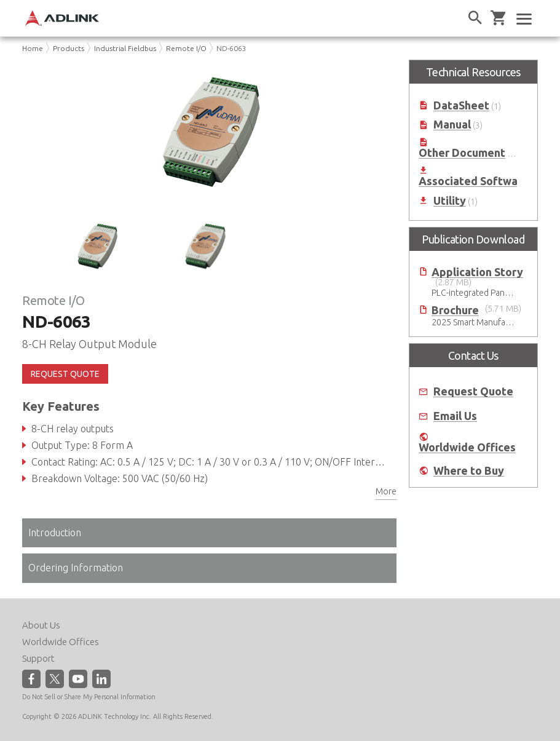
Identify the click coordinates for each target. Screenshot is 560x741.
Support (38, 658)
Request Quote (473, 391)
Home (33, 48)
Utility (450, 201)
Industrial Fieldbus (125, 48)
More (386, 491)
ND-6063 (231, 48)
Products (69, 48)
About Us (41, 625)
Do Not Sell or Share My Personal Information (89, 697)
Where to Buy (469, 471)
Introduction (55, 533)
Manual (452, 125)
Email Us (455, 416)
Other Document (462, 153)
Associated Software (474, 181)
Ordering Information (76, 568)
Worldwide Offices (467, 447)
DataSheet (461, 105)
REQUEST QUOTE (65, 374)
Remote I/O (186, 48)
